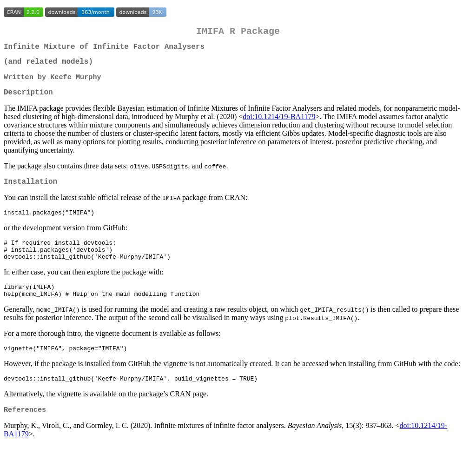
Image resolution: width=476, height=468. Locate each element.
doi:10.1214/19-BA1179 (279, 125)
